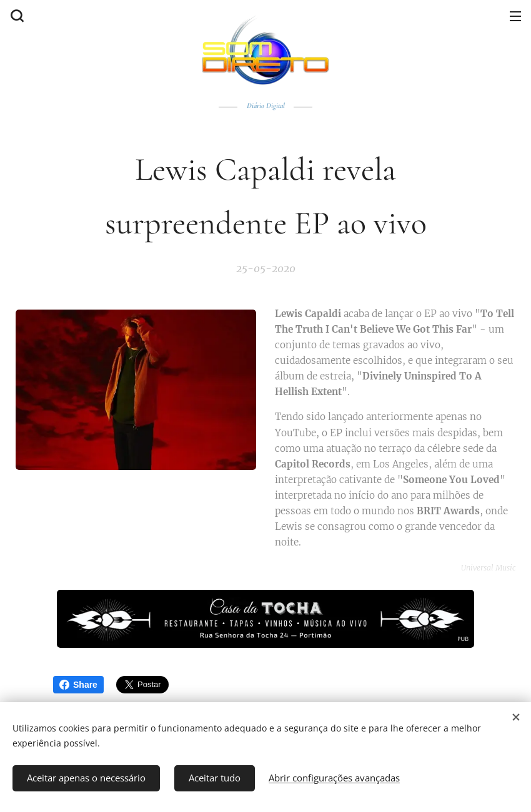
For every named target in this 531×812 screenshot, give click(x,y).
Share (78, 685)
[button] (16, 16)
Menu (515, 16)
